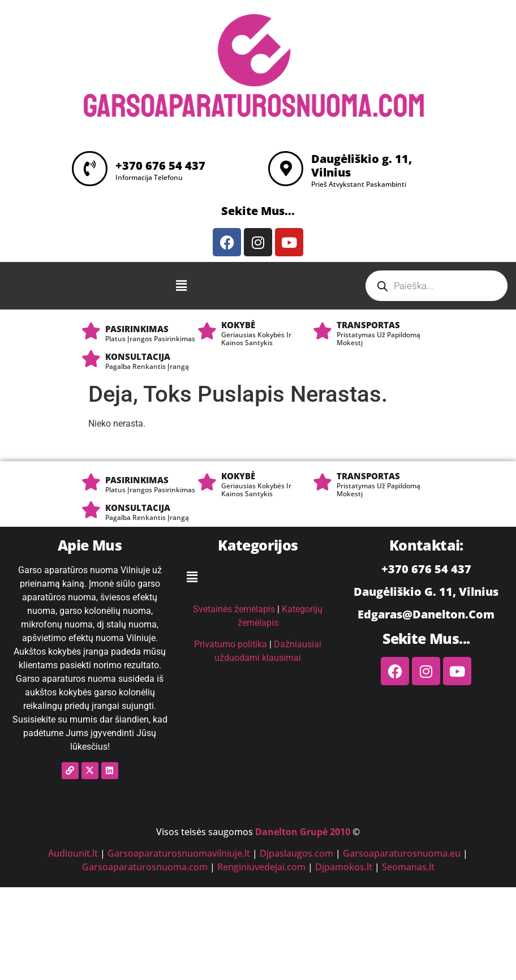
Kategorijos (258, 545)
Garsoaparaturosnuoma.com (145, 867)
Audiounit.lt (73, 853)
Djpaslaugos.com (296, 853)
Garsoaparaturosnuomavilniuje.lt (179, 853)
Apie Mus (90, 545)
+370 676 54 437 (162, 166)
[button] (182, 286)
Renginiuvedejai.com (261, 867)
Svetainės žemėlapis (234, 609)
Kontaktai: (426, 545)
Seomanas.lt (408, 867)
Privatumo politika (231, 644)
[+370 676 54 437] (91, 169)
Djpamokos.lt (344, 867)
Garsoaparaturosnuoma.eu (402, 853)
